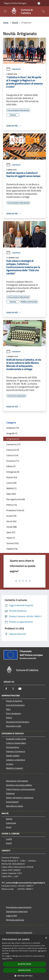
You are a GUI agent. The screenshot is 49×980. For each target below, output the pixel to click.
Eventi (9, 843)
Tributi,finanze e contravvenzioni (21, 789)
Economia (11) (13, 461)
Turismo (10, 764)
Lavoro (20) (11, 483)
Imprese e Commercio (16, 751)
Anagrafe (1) (12, 433)
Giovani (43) (12, 477)
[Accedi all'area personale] (39, 3)
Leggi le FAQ (11, 916)
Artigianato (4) (13, 439)
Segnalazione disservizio (17, 911)
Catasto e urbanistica (15, 760)
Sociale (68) (11, 527)
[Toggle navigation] (5, 11)
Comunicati (13, 69)
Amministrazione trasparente (19, 932)
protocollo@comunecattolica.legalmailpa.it (26, 883)
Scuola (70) (11, 516)
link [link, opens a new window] (11, 959)
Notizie (9, 819)
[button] (25, 976)
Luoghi (9, 839)
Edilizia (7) (11, 466)
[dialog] (24, 958)
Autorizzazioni (12, 802)
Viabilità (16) (12, 549)
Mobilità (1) (11, 488)
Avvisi (9, 827)
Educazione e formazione (17, 781)
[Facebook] (6, 689)
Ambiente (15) (13, 428)
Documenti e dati (14, 726)
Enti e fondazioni (13, 713)
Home (6, 23)
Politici (9, 718)
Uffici (8, 709)
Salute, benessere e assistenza (20, 798)
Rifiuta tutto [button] (24, 970)
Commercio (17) (13, 444)
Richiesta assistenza (15, 920)
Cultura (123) (12, 455)
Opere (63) (11, 494)
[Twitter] (13, 689)
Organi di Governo (14, 701)
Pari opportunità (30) (16, 499)
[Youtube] (20, 689)
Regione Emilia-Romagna (15, 3)
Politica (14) (12, 505)
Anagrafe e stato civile (16, 739)
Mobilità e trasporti (15, 768)
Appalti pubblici (13, 756)
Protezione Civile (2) (15, 510)
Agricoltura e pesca (15, 806)
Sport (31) (11, 532)
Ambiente (10, 793)
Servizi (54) (11, 521)
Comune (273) (13, 450)
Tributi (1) (11, 538)
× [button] (46, 938)
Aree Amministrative (15, 705)
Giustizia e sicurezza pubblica (19, 785)
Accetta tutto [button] (24, 964)
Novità (15, 23)
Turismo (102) (12, 543)
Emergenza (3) (13, 472)
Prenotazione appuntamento (19, 907)
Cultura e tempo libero (16, 743)
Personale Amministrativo (18, 722)
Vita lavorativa (12, 747)
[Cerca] (44, 12)
